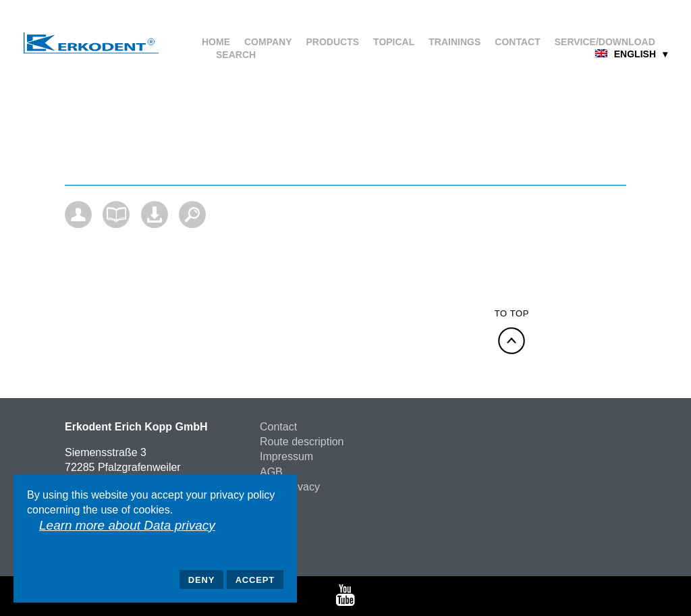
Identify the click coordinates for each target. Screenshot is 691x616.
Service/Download (605, 42)
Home (216, 42)
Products (333, 42)
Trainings (454, 42)
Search (236, 55)
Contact (517, 42)
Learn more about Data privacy (127, 525)
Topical (394, 42)
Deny (201, 580)
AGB (271, 472)
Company (268, 42)
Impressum (286, 456)
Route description (302, 442)
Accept (255, 580)
